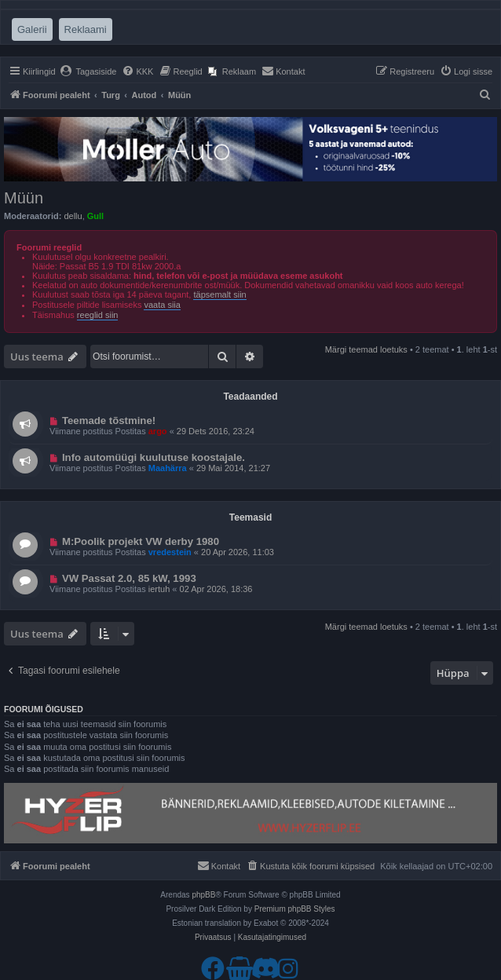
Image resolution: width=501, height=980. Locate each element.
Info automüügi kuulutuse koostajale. (154, 457)
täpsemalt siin (219, 294)
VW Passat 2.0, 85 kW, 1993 (129, 578)
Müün (24, 198)
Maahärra (168, 468)
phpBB (203, 895)
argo (158, 431)
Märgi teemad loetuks (366, 349)
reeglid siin (98, 315)
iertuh (159, 589)
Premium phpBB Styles (295, 909)
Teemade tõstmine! (109, 421)
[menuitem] (88, 71)
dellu (73, 216)
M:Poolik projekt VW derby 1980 (141, 541)
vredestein (170, 552)
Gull (95, 216)
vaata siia (162, 305)
